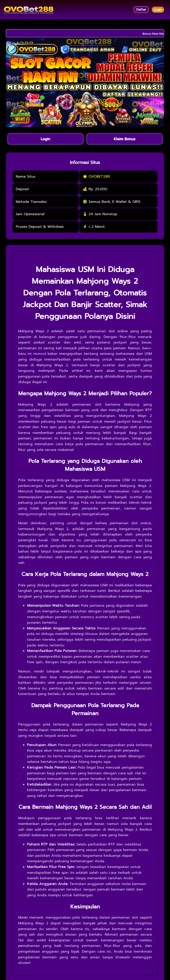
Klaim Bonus (125, 139)
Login (158, 10)
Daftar (141, 10)
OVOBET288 (99, 177)
